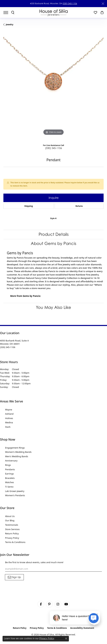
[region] (53, 86)
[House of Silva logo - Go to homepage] (53, 12)
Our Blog (10, 520)
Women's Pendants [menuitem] (15, 495)
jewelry (10, 24)
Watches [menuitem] (10, 482)
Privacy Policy (12, 538)
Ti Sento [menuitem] (9, 487)
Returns (79, 206)
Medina (9, 422)
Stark (8, 427)
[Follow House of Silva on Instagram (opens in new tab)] (58, 604)
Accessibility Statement (82, 628)
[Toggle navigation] (7, 13)
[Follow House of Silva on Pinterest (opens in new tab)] (49, 604)
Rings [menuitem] (8, 465)
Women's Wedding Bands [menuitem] (18, 452)
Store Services (12, 529)
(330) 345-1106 (70, 3)
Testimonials (12, 525)
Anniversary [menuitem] (11, 461)
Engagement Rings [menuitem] (15, 448)
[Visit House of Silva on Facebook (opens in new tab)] (41, 604)
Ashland (9, 414)
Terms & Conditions (15, 542)
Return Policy (12, 533)
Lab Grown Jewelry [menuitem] (15, 491)
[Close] (103, 4)
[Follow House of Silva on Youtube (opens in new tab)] (66, 604)
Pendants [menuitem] (10, 469)
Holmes (9, 418)
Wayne (9, 410)
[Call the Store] (8, 347)
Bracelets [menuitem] (10, 478)
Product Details (54, 234)
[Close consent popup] (66, 639)
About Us (10, 516)
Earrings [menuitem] (9, 474)
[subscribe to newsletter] (14, 577)
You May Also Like (53, 307)
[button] (13, 13)
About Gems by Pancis (53, 244)
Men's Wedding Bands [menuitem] (17, 456)
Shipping (29, 206)
